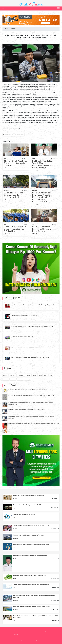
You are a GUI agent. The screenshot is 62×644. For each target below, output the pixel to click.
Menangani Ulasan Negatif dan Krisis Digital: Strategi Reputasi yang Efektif (28, 390)
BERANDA (6, 29)
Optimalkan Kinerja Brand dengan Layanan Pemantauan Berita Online (27, 410)
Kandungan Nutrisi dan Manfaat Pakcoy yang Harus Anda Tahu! (30, 575)
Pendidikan (6, 191)
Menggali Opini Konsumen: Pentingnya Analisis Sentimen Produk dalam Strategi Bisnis (31, 395)
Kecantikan (28, 375)
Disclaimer (17, 634)
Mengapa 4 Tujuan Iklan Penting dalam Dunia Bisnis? (27, 505)
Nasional (13, 379)
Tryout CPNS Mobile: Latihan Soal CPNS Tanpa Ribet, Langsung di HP (31, 526)
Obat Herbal (13, 375)
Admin (38, 41)
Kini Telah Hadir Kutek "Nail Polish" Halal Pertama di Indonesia (27, 347)
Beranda (17, 631)
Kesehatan (6, 379)
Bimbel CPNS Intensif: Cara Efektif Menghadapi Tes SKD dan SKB (15, 229)
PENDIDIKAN (14, 29)
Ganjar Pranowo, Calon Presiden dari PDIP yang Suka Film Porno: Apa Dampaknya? (32, 305)
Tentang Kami (45, 631)
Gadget (46, 375)
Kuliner (35, 375)
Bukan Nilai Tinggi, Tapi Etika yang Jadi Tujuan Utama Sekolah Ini (14, 195)
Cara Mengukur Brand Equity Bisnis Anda (24, 514)
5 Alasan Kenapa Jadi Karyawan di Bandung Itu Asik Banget (29, 535)
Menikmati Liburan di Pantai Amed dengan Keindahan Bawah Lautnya (32, 607)
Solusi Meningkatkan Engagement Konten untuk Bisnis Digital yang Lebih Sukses (43, 230)
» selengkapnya (7, 168)
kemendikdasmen (8, 135)
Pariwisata (20, 375)
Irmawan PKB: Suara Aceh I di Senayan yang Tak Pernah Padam (30, 556)
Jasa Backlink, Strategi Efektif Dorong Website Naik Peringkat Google (31, 544)
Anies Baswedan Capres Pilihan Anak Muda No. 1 (24, 337)
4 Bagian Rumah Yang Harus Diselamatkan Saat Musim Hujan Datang (15, 163)
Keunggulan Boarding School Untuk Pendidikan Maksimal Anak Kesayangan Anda (32, 326)
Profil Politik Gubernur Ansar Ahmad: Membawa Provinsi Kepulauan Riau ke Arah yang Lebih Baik (34, 424)
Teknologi (28, 379)
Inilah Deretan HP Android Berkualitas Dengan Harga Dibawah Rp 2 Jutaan (30, 357)
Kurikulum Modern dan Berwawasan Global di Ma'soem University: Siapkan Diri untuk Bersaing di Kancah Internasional (44, 197)
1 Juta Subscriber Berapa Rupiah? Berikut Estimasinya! (25, 315)
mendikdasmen (19, 135)
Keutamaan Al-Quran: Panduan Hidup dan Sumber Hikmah (29, 496)
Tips (5, 159)
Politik (34, 159)
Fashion (5, 375)
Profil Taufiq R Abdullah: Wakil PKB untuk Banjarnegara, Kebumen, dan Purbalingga (42, 164)
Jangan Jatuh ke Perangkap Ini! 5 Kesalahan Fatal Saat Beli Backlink (31, 584)
